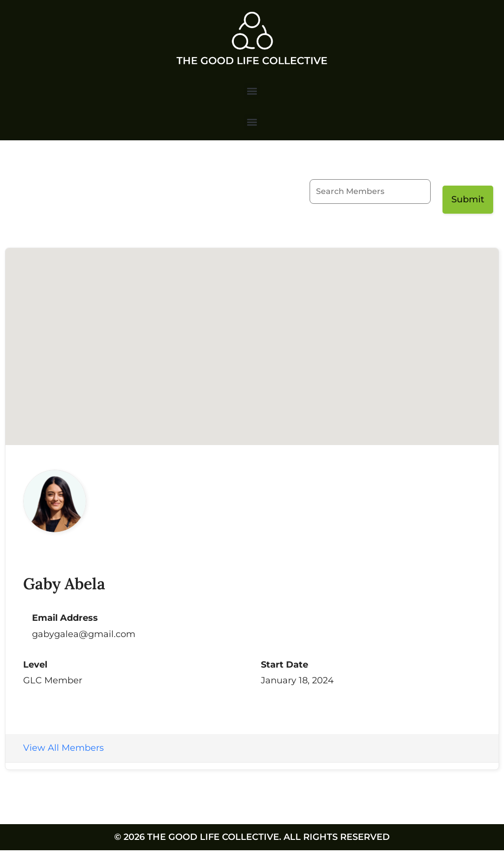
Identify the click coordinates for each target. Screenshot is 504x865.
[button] (252, 91)
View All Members (63, 748)
